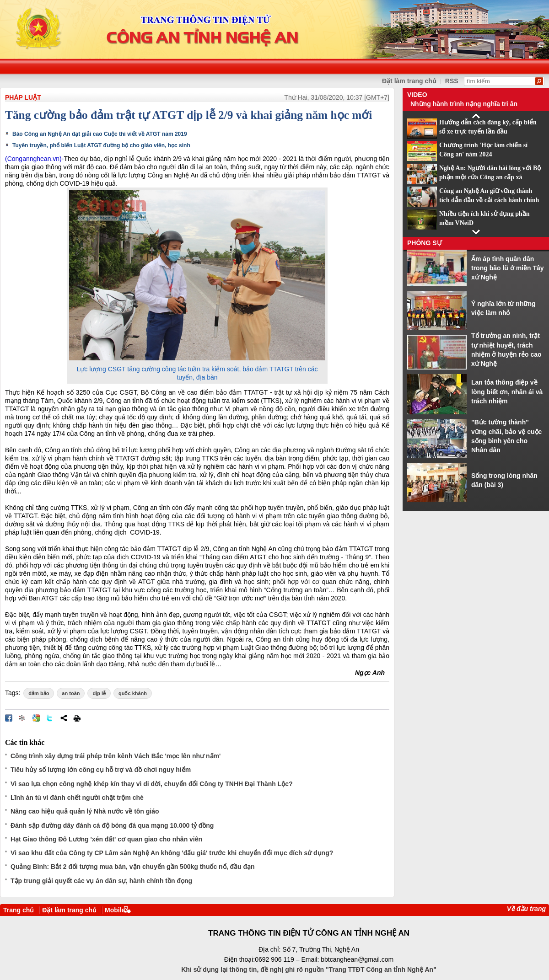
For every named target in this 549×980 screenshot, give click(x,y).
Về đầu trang (526, 909)
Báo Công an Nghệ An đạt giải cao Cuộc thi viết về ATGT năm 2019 (100, 134)
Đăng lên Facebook (9, 718)
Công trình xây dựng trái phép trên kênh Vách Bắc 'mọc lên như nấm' (116, 756)
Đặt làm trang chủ (69, 910)
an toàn (71, 693)
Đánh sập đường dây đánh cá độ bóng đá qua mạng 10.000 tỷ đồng (112, 825)
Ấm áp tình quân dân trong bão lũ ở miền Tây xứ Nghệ (508, 268)
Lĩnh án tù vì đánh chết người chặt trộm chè (77, 798)
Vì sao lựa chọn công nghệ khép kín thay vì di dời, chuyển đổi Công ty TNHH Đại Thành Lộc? (152, 784)
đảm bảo (39, 693)
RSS (452, 81)
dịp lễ (99, 693)
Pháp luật (23, 97)
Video (417, 95)
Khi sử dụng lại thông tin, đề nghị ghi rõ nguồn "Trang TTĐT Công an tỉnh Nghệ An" (309, 969)
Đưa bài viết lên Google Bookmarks (36, 718)
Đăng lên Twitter (50, 718)
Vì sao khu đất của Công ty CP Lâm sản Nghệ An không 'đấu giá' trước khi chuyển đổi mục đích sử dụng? (172, 853)
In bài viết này (77, 718)
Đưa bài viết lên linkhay (22, 718)
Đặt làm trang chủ (409, 81)
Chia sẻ (64, 718)
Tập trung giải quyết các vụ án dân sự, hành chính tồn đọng (101, 881)
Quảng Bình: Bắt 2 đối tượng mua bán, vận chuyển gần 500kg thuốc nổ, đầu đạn (133, 867)
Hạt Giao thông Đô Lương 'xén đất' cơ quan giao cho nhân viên (106, 839)
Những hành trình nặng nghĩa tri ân (464, 104)
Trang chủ (19, 910)
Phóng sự (425, 243)
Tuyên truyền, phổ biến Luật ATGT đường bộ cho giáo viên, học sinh (101, 145)
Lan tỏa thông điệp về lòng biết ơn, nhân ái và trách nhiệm (507, 392)
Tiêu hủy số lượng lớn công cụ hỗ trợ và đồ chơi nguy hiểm (101, 770)
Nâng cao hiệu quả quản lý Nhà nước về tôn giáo (85, 811)
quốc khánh (133, 693)
